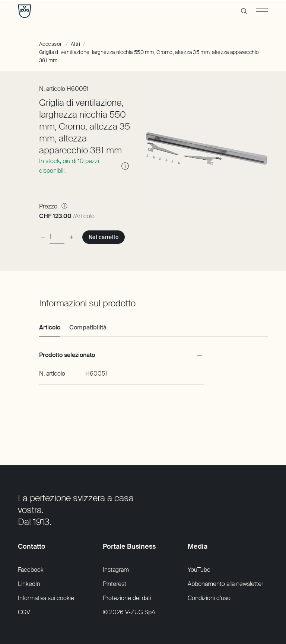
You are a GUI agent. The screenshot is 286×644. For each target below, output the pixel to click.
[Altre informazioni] (64, 206)
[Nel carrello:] (104, 237)
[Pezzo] (57, 237)
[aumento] (71, 237)
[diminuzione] (43, 237)
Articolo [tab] (50, 327)
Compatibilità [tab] (88, 327)
